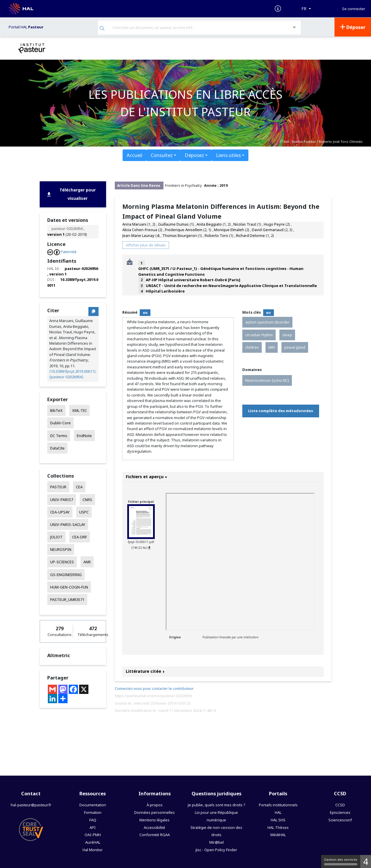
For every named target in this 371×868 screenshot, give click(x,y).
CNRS (87, 499)
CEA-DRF (80, 537)
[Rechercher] (102, 29)
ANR (87, 562)
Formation (93, 812)
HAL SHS (278, 819)
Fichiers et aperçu (147, 476)
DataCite (57, 447)
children (252, 347)
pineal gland (295, 347)
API (93, 827)
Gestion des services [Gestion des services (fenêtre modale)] (341, 861)
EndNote (84, 435)
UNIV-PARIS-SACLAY (68, 524)
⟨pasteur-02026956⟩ (66, 377)
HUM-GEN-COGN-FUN (69, 587)
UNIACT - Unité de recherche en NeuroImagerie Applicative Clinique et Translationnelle (231, 285)
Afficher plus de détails (146, 244)
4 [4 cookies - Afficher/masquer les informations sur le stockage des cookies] (366, 861)
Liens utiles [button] (228, 155)
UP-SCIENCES (62, 562)
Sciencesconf (340, 819)
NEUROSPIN (61, 549)
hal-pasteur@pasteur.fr (31, 804)
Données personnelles (154, 812)
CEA (79, 487)
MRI (272, 347)
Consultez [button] (162, 155)
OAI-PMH (93, 834)
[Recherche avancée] (294, 27)
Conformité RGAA (155, 834)
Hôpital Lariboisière (165, 291)
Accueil (134, 155)
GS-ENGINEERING (66, 574)
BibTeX (56, 410)
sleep (287, 334)
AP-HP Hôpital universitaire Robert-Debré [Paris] (193, 279)
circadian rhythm (259, 334)
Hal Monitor (93, 849)
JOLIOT (56, 537)
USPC (84, 511)
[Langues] (306, 9)
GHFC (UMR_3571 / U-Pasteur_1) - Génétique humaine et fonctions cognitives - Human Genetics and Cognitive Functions (221, 271)
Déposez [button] (194, 155)
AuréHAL (93, 842)
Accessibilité (154, 827)
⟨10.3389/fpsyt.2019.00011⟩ (72, 371)
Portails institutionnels (278, 804)
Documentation (93, 804)
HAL (278, 812)
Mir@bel (217, 842)
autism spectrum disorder (267, 322)
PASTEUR (58, 487)
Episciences (340, 812)
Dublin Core (60, 423)
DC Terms (59, 435)
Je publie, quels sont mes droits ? (217, 804)
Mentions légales (154, 819)
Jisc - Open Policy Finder (216, 849)
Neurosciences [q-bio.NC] (267, 380)
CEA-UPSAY (60, 511)
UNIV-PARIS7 (62, 499)
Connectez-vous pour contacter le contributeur (154, 688)
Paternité (69, 251)
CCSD (340, 804)
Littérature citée (145, 671)
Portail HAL (26, 27)
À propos (155, 804)
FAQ (93, 819)
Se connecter (354, 9)
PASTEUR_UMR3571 (67, 599)
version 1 (56, 234)
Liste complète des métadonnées (281, 410)
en (145, 312)
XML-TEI (79, 410)
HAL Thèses (278, 827)
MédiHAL (278, 834)
